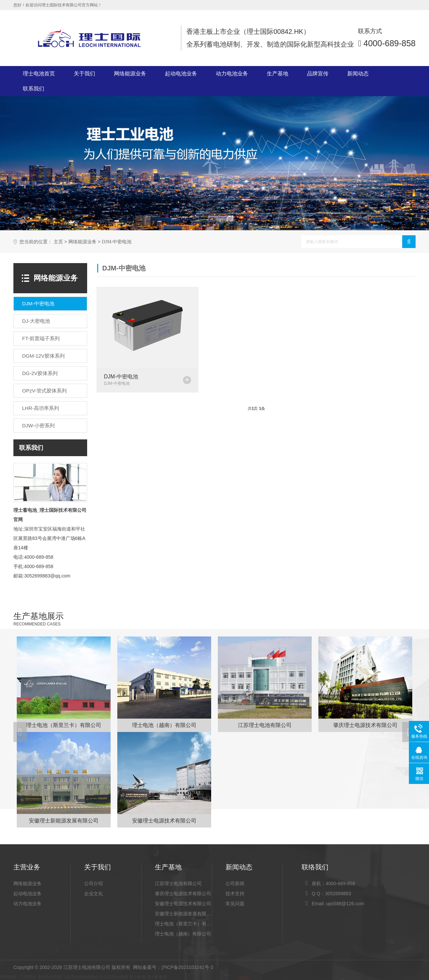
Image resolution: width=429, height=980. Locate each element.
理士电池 (137, 977)
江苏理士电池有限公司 (178, 883)
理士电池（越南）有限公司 (183, 934)
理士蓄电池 (25, 510)
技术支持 (235, 894)
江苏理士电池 (116, 977)
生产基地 (278, 74)
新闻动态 (358, 74)
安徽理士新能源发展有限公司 (183, 914)
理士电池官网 (49, 977)
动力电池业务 (232, 74)
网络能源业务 (130, 74)
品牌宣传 (318, 74)
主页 (58, 242)
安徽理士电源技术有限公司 (183, 904)
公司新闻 (235, 883)
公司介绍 (94, 883)
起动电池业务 (181, 74)
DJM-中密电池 (117, 242)
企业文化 (94, 894)
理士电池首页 (39, 74)
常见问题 (235, 904)
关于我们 (84, 74)
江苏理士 (28, 977)
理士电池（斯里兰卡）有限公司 (183, 924)
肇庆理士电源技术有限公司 (183, 894)
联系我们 (34, 89)
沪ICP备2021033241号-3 (187, 967)
